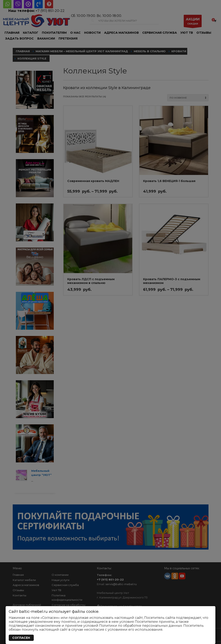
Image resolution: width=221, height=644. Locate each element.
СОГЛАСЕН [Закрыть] (21, 638)
